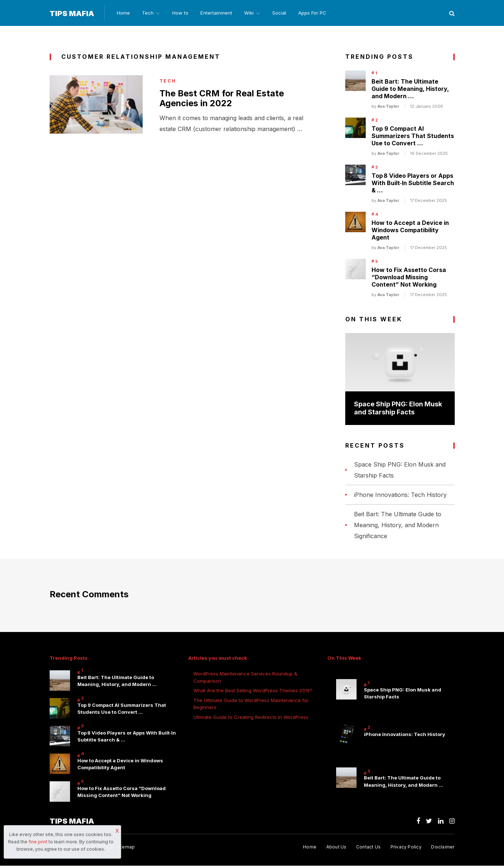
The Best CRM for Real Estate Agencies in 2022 (222, 99)
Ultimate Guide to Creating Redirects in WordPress (251, 717)
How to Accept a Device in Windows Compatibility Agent (410, 230)
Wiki (251, 13)
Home (122, 13)
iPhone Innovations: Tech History (400, 495)
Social (283, 13)
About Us (336, 847)
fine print (38, 842)
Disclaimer (443, 847)
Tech (147, 13)
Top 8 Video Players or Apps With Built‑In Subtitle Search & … (413, 183)
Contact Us (368, 847)
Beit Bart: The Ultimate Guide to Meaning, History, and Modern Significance (398, 525)
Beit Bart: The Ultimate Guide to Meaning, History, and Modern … (410, 89)
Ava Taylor (388, 107)
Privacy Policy (406, 847)
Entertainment (218, 13)
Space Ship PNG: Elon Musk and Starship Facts (398, 408)
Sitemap (126, 847)
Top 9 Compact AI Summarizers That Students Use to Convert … (413, 136)
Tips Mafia (72, 14)
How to (181, 13)
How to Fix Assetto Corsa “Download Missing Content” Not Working (409, 277)
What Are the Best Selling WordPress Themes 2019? (253, 691)
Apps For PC (317, 13)
